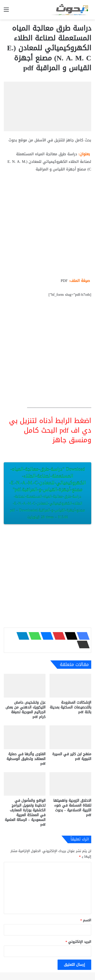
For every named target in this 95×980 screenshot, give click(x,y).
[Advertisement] (47, 227)
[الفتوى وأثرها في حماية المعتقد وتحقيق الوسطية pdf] (25, 737)
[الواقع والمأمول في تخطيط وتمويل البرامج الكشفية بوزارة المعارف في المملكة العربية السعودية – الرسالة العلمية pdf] (25, 784)
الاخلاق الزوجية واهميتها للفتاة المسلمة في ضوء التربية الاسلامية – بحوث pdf (72, 808)
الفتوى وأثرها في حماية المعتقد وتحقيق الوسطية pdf (26, 759)
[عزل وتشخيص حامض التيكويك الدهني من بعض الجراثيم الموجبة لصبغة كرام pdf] (25, 686)
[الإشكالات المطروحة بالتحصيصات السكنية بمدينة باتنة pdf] (70, 686)
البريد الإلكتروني (79, 942)
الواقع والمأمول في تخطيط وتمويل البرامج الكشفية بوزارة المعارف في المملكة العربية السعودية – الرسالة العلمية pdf (25, 813)
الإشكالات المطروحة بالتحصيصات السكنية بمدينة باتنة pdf (70, 707)
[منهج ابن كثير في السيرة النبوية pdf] (70, 737)
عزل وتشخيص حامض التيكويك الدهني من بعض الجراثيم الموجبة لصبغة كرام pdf (26, 710)
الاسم (86, 920)
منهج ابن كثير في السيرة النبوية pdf (72, 756)
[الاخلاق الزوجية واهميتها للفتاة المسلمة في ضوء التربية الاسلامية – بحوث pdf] (70, 784)
